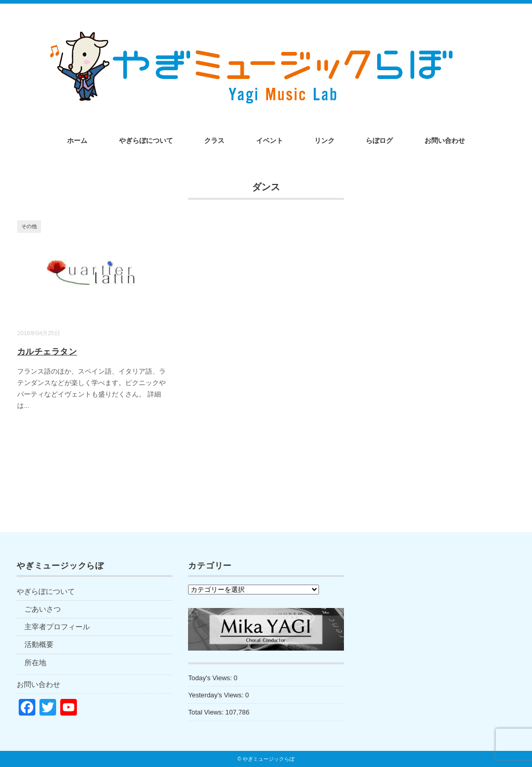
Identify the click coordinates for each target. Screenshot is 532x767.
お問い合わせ (445, 141)
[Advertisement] (437, 651)
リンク (324, 141)
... (27, 406)
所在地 (35, 663)
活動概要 (39, 644)
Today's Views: (211, 678)
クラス (214, 141)
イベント (270, 141)
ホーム (77, 141)
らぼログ (379, 141)
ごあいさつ (43, 609)
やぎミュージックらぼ (269, 759)
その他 (29, 226)
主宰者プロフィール (57, 627)
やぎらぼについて (146, 141)
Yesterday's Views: (217, 695)
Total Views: (207, 712)
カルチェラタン (47, 352)
